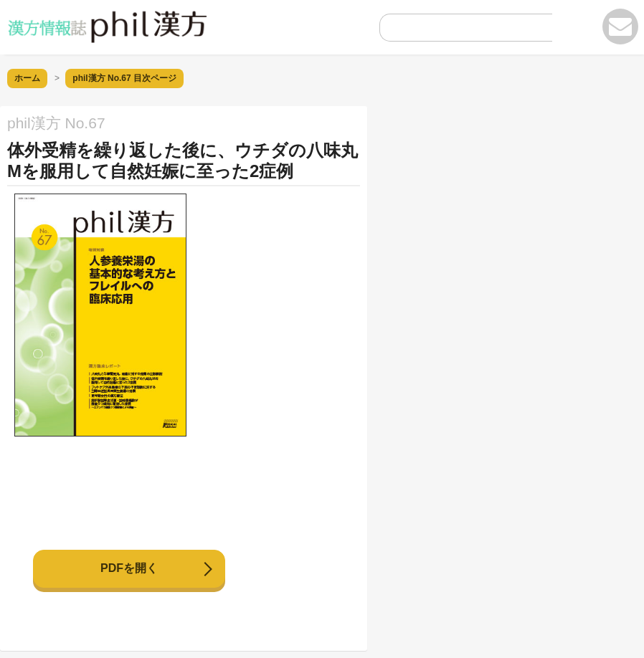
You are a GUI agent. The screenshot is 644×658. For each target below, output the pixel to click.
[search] (455, 32)
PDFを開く (129, 568)
